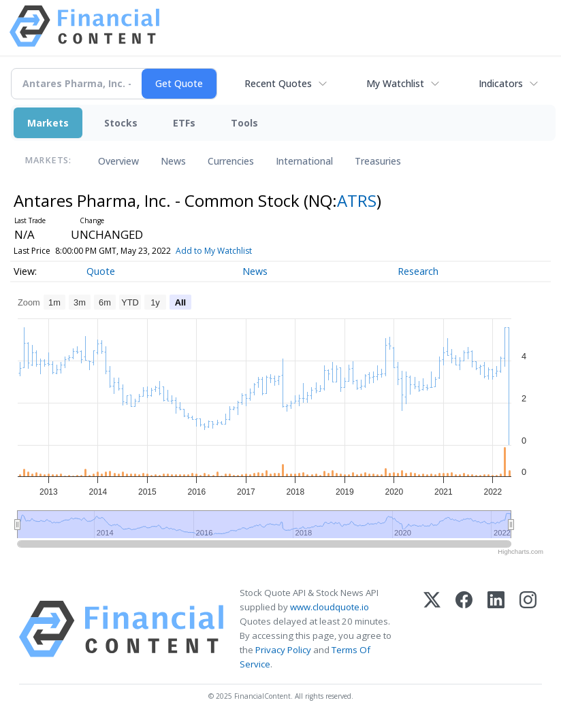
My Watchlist (395, 83)
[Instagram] (528, 629)
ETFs (184, 123)
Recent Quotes (278, 83)
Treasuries (378, 161)
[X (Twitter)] (432, 629)
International (304, 161)
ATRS (357, 200)
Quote (101, 271)
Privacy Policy (283, 650)
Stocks (121, 123)
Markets (48, 123)
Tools (244, 123)
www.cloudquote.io (330, 607)
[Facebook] (464, 629)
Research (418, 271)
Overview (118, 161)
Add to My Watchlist (238, 251)
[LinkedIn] (496, 629)
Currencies (231, 161)
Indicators (501, 83)
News (173, 161)
